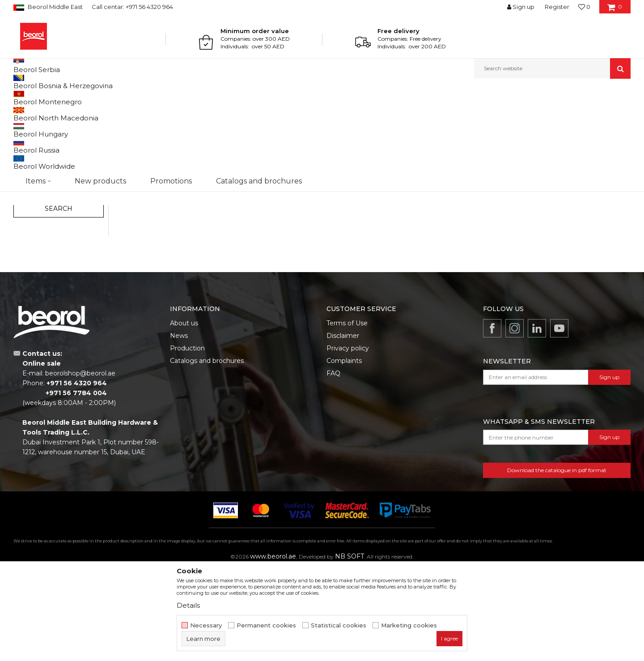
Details (188, 605)
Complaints (344, 453)
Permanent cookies (266, 625)
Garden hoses (38, 145)
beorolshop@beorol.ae (80, 465)
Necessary (206, 625)
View (537, 113)
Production (187, 440)
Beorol (22, 98)
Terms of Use (347, 415)
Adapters (32, 156)
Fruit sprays (33, 177)
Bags (24, 198)
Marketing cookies (409, 625)
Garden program (88, 98)
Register (557, 7)
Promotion (37, 244)
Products (48, 98)
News (179, 428)
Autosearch (378, 113)
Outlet (31, 233)
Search (59, 301)
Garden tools (35, 134)
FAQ (333, 465)
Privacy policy (348, 440)
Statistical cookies (339, 625)
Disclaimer (343, 428)
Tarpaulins (32, 188)
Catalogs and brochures (207, 453)
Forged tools (35, 166)
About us (184, 415)
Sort (413, 113)
